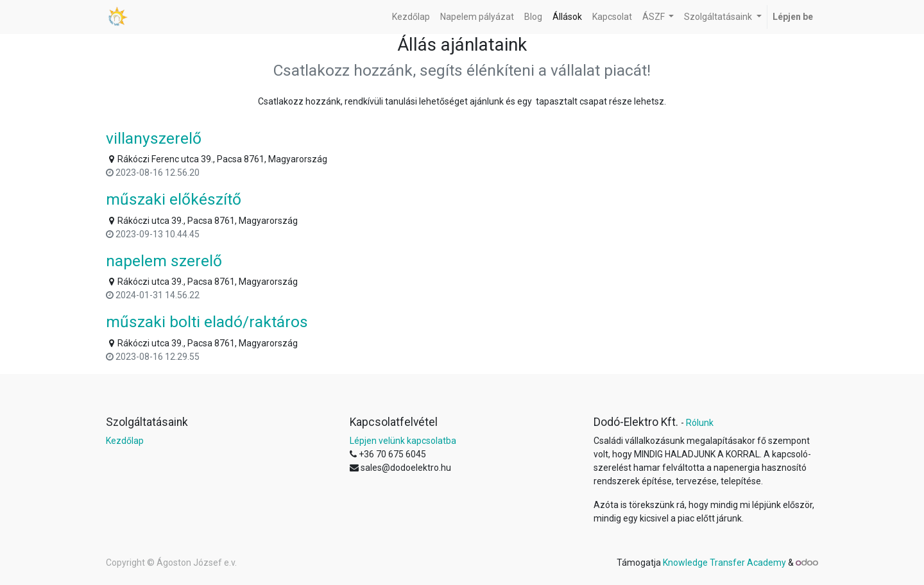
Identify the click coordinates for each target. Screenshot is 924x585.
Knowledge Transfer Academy (725, 563)
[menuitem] (411, 17)
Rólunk (700, 423)
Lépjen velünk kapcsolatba (403, 441)
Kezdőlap (125, 441)
